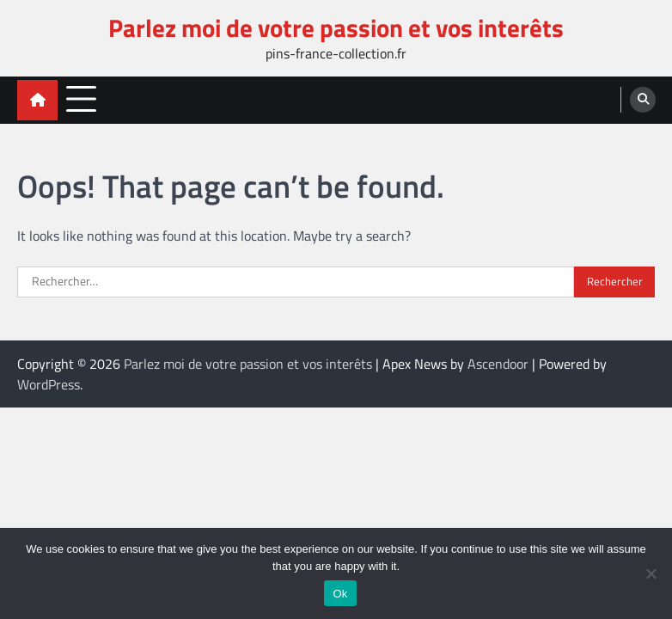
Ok (340, 594)
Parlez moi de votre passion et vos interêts (336, 28)
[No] (651, 573)
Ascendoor (498, 364)
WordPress (49, 384)
